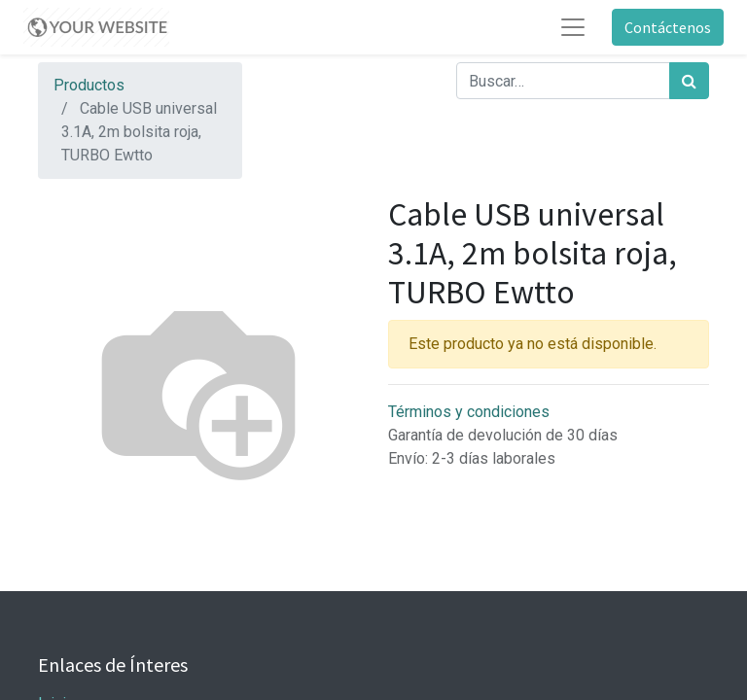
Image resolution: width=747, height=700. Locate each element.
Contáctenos (668, 27)
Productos (89, 85)
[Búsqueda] (689, 81)
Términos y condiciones (469, 412)
